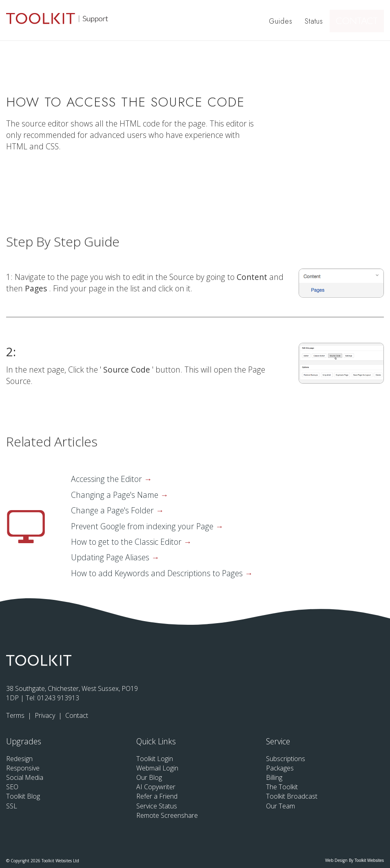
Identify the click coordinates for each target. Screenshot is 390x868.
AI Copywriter (156, 787)
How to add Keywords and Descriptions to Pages (158, 573)
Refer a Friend (157, 796)
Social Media (25, 777)
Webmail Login (157, 768)
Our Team (280, 806)
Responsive (23, 768)
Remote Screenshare (167, 815)
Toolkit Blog (23, 796)
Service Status (157, 806)
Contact (360, 21)
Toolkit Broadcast (292, 796)
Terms (16, 715)
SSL (12, 806)
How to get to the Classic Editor (127, 542)
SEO (12, 787)
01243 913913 (58, 698)
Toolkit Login (155, 759)
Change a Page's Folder (113, 510)
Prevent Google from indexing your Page (143, 526)
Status (315, 21)
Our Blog (149, 777)
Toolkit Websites (369, 860)
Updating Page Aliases (111, 557)
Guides (282, 21)
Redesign (19, 759)
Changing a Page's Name (116, 495)
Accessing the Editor (107, 479)
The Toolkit (282, 787)
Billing (274, 777)
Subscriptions (286, 759)
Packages (280, 768)
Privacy (46, 715)
